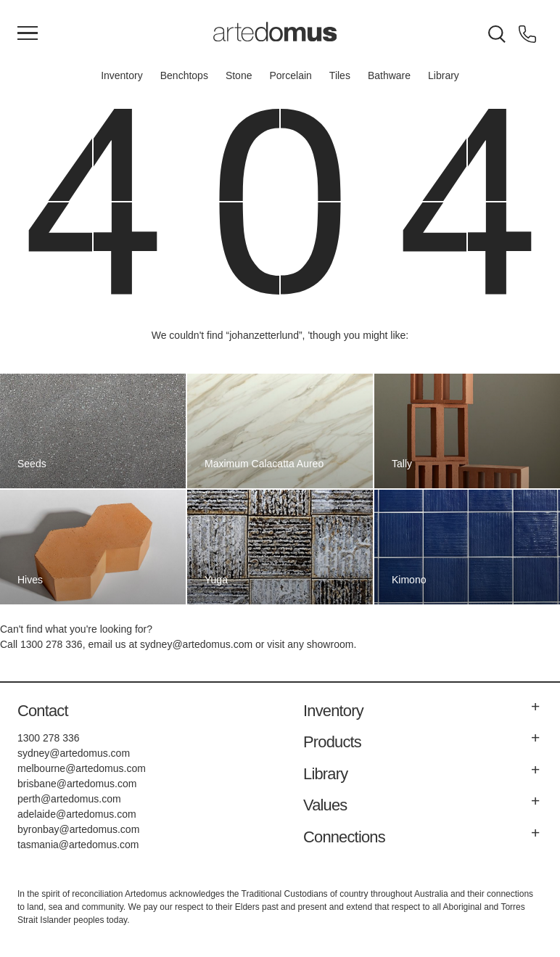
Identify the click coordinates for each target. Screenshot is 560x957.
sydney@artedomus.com (196, 644)
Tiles (340, 75)
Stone (239, 75)
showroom (330, 644)
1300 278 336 (52, 644)
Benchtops (184, 75)
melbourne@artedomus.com (82, 768)
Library (444, 75)
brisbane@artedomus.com (77, 784)
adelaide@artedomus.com (77, 814)
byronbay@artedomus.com (78, 829)
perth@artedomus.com (69, 799)
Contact (43, 711)
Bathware (389, 75)
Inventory (122, 75)
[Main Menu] (28, 34)
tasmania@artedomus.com (78, 845)
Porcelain (290, 75)
